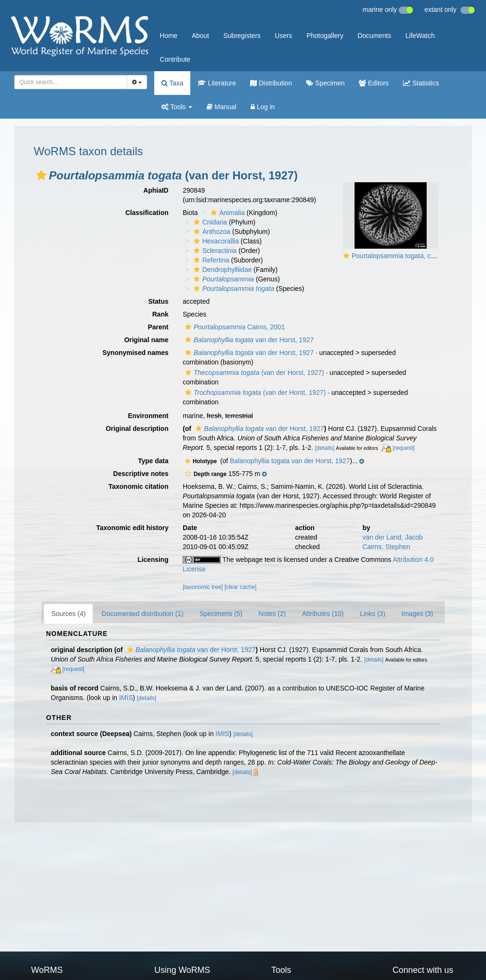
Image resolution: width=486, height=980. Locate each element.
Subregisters (242, 36)
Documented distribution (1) (142, 614)
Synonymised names (136, 353)
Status (158, 301)
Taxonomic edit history (132, 528)
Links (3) (373, 614)
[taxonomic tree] (203, 587)
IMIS (126, 698)
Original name (146, 340)
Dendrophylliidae (221, 270)
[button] (41, 175)
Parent (158, 327)
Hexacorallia (215, 241)
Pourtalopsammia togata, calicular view (409, 256)
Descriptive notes (141, 474)
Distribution (271, 83)
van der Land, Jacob (393, 537)
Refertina (210, 260)
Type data (153, 461)
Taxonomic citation (138, 486)
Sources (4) (68, 614)
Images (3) (417, 614)
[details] (325, 448)
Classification (147, 213)
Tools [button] (177, 107)
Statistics (421, 83)
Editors (374, 83)
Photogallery (325, 36)
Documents (374, 36)
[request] (403, 448)
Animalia (227, 213)
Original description (137, 429)
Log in (263, 107)
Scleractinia (214, 251)
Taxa (172, 83)
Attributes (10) (323, 614)
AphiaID (156, 190)
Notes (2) (272, 614)
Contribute (175, 59)
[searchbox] (69, 82)
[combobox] (71, 82)
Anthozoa (211, 232)
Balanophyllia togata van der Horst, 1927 (290, 461)
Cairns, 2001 (234, 327)
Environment (148, 416)
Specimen (325, 83)
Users (284, 36)
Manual (221, 107)
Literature (217, 83)
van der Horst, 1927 (248, 340)
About (201, 36)
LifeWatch (420, 36)
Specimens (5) (221, 614)
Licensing (153, 560)
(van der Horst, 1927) (253, 373)
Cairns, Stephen (386, 547)
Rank (160, 314)
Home (169, 36)
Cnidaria (209, 222)
